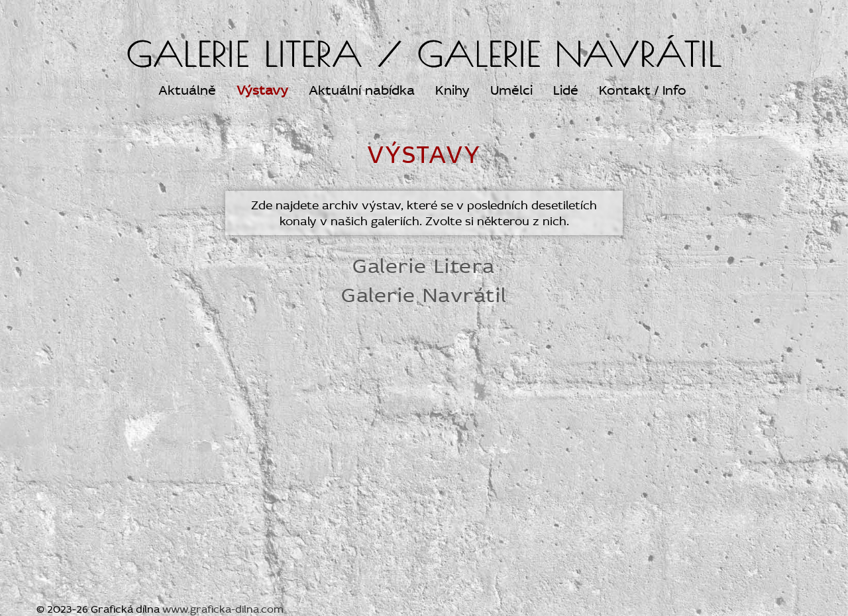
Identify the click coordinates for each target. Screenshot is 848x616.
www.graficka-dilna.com (223, 609)
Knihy (452, 90)
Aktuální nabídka (362, 90)
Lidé (566, 90)
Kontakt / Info (643, 90)
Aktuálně (187, 90)
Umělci (511, 90)
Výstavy (262, 90)
